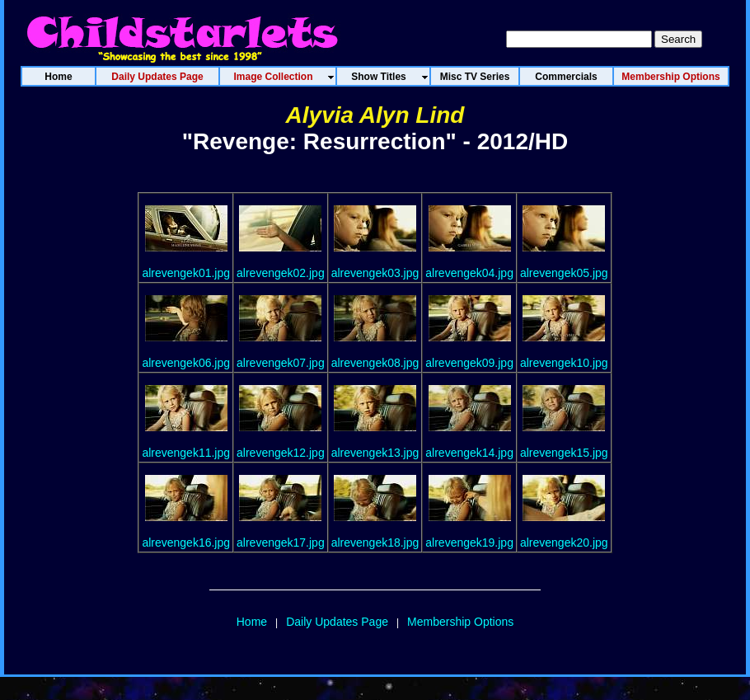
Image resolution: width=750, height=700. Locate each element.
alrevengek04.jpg (469, 273)
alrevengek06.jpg (186, 363)
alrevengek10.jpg (564, 363)
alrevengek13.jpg (375, 453)
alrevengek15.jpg (564, 453)
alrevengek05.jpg (564, 273)
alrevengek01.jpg (186, 273)
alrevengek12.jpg (281, 453)
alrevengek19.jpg (469, 543)
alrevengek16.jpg (186, 543)
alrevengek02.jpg (281, 273)
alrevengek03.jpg (375, 273)
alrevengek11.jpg (186, 453)
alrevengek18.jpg (375, 543)
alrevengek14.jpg (469, 453)
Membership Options (460, 622)
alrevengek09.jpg (469, 363)
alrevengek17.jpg (281, 543)
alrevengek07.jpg (281, 363)
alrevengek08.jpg (375, 363)
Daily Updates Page (337, 622)
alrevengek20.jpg (564, 543)
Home (252, 622)
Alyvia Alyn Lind (375, 115)
